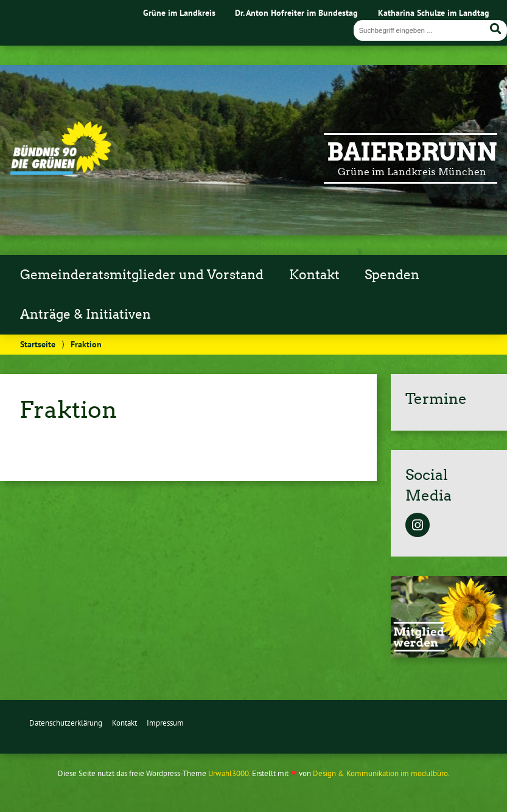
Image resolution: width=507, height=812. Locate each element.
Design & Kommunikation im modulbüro (380, 773)
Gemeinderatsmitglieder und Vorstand (142, 275)
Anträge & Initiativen (86, 314)
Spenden (392, 275)
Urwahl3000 (229, 773)
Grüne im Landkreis (179, 12)
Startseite (38, 344)
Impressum (165, 723)
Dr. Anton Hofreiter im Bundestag (296, 12)
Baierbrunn (412, 152)
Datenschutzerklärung (66, 723)
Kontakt (314, 275)
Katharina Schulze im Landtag (434, 12)
